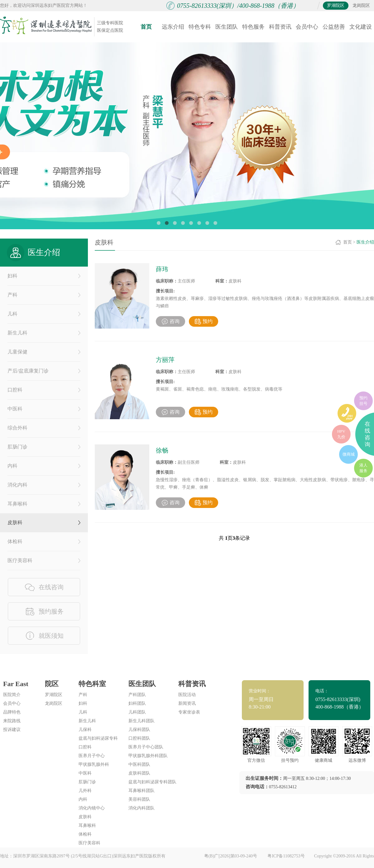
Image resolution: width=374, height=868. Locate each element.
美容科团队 (139, 799)
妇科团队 (137, 703)
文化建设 (361, 27)
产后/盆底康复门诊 (44, 371)
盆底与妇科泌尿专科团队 (152, 782)
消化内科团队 (141, 808)
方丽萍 (165, 360)
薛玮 (162, 269)
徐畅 (162, 450)
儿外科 (85, 791)
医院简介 (12, 695)
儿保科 (85, 730)
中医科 (44, 409)
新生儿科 (44, 333)
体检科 (44, 541)
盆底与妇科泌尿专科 (98, 738)
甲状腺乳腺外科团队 (148, 756)
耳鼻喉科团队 (141, 791)
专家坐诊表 (189, 712)
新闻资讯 (187, 703)
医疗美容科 (44, 560)
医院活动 (187, 695)
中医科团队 (139, 764)
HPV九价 (341, 434)
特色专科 (200, 27)
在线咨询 (367, 434)
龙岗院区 (361, 5)
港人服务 (363, 468)
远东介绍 (173, 27)
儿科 (44, 314)
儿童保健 (44, 352)
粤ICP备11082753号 (286, 856)
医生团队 (227, 27)
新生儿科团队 (141, 721)
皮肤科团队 (139, 773)
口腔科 (44, 390)
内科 (44, 466)
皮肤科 (44, 522)
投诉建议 (12, 730)
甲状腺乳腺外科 (94, 764)
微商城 (349, 454)
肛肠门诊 (44, 447)
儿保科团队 (139, 730)
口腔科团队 (139, 738)
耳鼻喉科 (44, 504)
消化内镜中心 (92, 808)
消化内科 (44, 485)
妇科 (44, 276)
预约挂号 (363, 401)
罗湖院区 (336, 5)
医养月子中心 (92, 756)
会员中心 (307, 27)
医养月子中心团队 (146, 747)
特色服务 (253, 27)
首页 (146, 27)
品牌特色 (12, 712)
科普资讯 (280, 27)
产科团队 (137, 695)
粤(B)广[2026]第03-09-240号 (231, 856)
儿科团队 (137, 712)
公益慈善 (334, 27)
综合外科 (44, 428)
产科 (44, 295)
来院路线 (12, 721)
